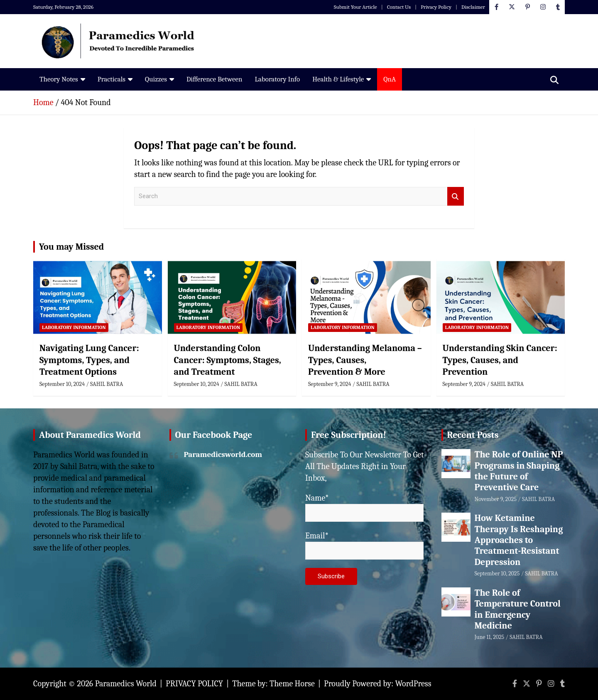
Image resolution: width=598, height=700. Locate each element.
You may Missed (71, 247)
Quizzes (156, 79)
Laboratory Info (277, 79)
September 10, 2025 (497, 574)
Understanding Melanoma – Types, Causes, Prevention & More (365, 360)
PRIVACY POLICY (194, 684)
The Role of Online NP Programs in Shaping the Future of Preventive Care (519, 471)
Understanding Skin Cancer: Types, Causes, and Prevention (500, 360)
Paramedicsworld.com (223, 454)
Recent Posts (473, 435)
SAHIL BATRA (107, 384)
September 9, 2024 (330, 384)
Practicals (112, 79)
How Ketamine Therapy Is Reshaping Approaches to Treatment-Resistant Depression (519, 540)
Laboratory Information (74, 327)
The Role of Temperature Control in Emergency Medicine (518, 609)
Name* (364, 507)
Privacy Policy (436, 7)
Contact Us (399, 7)
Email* (364, 545)
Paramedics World (126, 684)
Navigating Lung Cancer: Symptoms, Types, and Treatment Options (89, 360)
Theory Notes (59, 79)
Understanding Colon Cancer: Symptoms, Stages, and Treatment (228, 360)
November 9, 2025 (496, 499)
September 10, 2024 (62, 384)
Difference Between (214, 79)
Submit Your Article (355, 7)
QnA (390, 79)
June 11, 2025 (490, 637)
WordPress (413, 684)
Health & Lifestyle (338, 79)
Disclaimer (473, 7)
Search (456, 196)
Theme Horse (292, 684)
